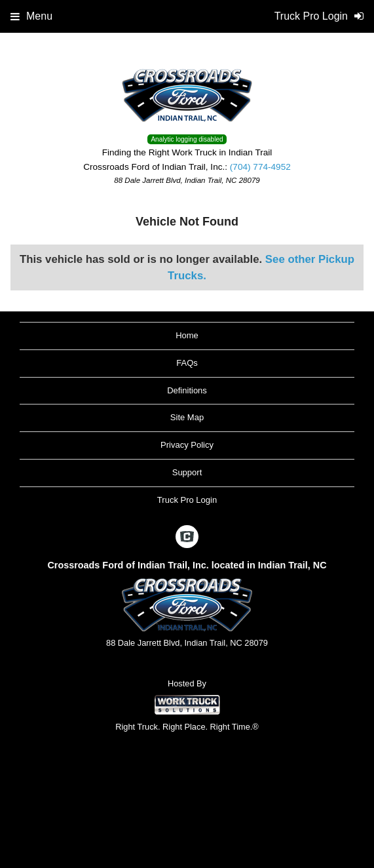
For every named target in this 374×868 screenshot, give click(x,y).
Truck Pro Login (187, 500)
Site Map (187, 417)
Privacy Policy (187, 445)
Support (187, 472)
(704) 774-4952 (260, 167)
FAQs (187, 363)
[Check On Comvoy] (187, 538)
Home (187, 335)
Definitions (187, 390)
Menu (31, 16)
